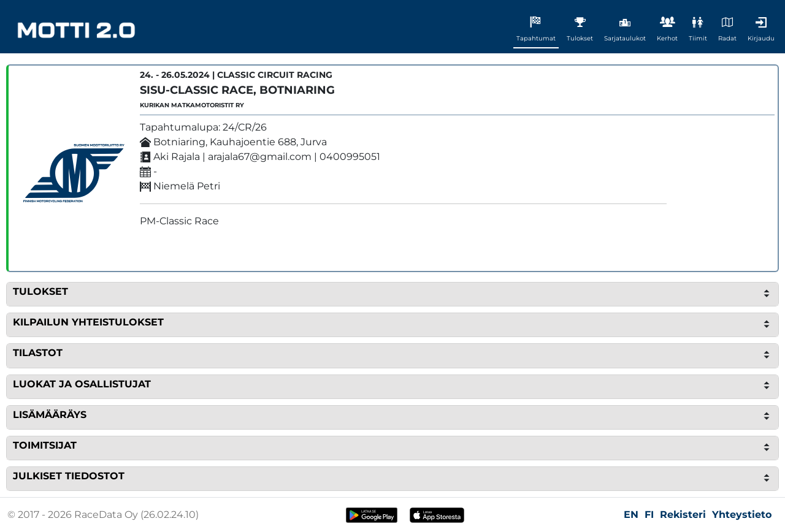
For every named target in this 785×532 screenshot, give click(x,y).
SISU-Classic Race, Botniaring (237, 90)
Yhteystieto (742, 515)
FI (649, 515)
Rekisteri (683, 515)
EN (631, 515)
